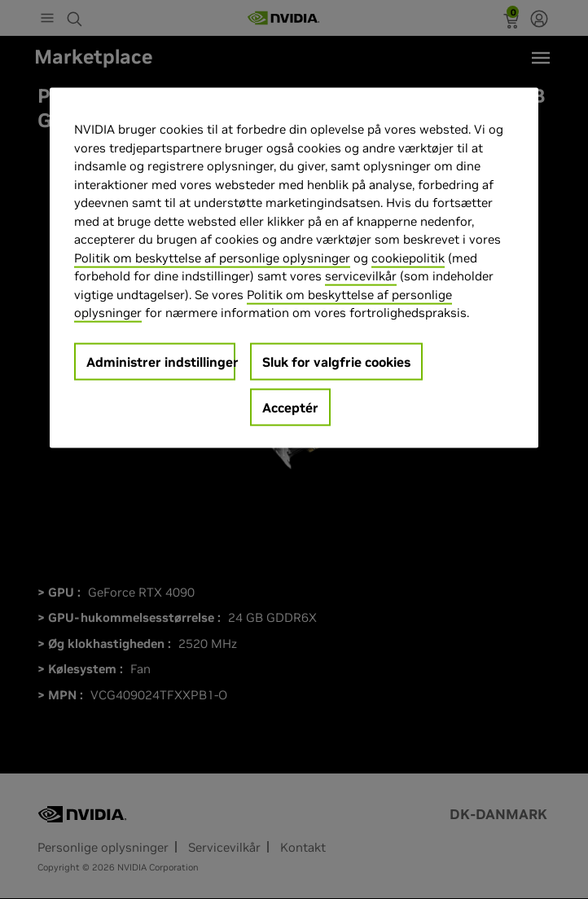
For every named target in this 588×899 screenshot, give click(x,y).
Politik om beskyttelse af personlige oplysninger (212, 258)
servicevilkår (361, 276)
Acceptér (290, 408)
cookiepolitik (408, 258)
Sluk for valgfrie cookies (336, 362)
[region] (294, 268)
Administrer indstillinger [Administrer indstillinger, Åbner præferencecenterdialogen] (161, 362)
